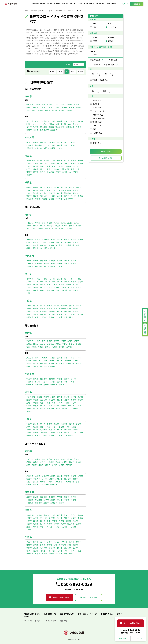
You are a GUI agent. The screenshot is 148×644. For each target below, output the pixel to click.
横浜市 (29, 142)
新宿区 (49, 105)
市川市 (43, 187)
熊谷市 (46, 160)
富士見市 (71, 169)
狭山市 (60, 163)
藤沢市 (73, 142)
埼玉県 (28, 156)
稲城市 (29, 130)
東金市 (49, 190)
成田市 (36, 190)
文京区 (56, 105)
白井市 (73, 196)
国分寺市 (67, 124)
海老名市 (38, 148)
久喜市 (49, 169)
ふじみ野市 (73, 172)
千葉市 (29, 187)
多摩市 (79, 127)
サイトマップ (51, 621)
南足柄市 (54, 148)
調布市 (80, 121)
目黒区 (36, 107)
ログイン (125, 4)
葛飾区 (61, 110)
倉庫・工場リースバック (88, 614)
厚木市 (67, 145)
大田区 (43, 107)
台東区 (63, 105)
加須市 (29, 163)
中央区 (38, 105)
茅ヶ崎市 (38, 145)
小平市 (44, 124)
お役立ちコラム (101, 4)
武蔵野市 (45, 121)
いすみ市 (59, 199)
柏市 (69, 190)
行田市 (60, 160)
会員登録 (137, 4)
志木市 (75, 166)
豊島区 (79, 107)
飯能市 (80, 160)
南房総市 (30, 199)
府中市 (67, 121)
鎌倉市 (67, 142)
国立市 (75, 124)
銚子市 (36, 187)
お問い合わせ (111, 4)
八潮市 (63, 169)
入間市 (61, 166)
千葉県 (28, 182)
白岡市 (29, 175)
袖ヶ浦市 (52, 196)
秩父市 (67, 160)
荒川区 (34, 110)
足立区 (55, 110)
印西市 (67, 196)
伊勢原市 (30, 148)
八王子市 (30, 121)
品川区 (29, 107)
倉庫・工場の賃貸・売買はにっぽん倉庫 (38, 11)
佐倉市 (43, 190)
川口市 (53, 160)
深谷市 (80, 163)
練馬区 (48, 110)
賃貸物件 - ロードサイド (64, 11)
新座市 (36, 169)
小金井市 (37, 124)
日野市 (51, 124)
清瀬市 (51, 127)
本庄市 (36, 163)
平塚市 (60, 142)
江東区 (77, 105)
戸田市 (55, 166)
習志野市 (62, 190)
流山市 (36, 193)
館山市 (56, 187)
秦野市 (60, 145)
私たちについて (89, 4)
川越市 (39, 160)
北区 (28, 110)
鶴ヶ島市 (50, 172)
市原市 (29, 193)
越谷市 (43, 166)
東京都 (28, 96)
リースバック (79, 4)
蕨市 (49, 166)
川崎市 (36, 142)
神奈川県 (29, 137)
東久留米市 (60, 127)
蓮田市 (29, 172)
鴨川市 (60, 193)
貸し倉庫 (50, 4)
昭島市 (73, 121)
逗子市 (46, 145)
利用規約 (64, 621)
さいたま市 (31, 160)
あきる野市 (44, 130)
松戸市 (72, 187)
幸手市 (43, 172)
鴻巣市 (73, 163)
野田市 (79, 187)
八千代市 (44, 193)
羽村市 (36, 130)
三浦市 (53, 145)
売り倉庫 (57, 4)
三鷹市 (53, 121)
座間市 (46, 148)
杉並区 (72, 107)
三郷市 (79, 169)
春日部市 (52, 163)
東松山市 (44, 163)
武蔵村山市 (70, 127)
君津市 (75, 193)
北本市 (56, 169)
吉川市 (65, 172)
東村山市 (59, 124)
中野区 (65, 107)
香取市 (44, 199)
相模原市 (44, 142)
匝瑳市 (38, 199)
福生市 (29, 127)
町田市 (29, 124)
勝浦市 (75, 190)
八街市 (60, 196)
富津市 (29, 196)
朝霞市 (68, 166)
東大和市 (44, 127)
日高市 (58, 172)
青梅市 (60, 121)
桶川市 (43, 169)
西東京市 (54, 130)
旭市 (55, 190)
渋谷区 (58, 107)
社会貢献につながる (39, 4)
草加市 (36, 166)
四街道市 (44, 196)
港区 (44, 105)
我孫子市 (52, 193)
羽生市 (67, 163)
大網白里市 (68, 199)
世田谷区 (50, 107)
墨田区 (70, 105)
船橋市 (49, 187)
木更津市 (64, 187)
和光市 (29, 169)
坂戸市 (36, 172)
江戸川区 (69, 110)
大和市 (73, 145)
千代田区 (30, 105)
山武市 (51, 199)
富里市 (80, 196)
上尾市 (29, 166)
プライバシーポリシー (33, 621)
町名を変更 (113, 60)
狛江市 (36, 127)
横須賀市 (52, 142)
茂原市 (29, 190)
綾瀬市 (61, 148)
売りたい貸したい (67, 4)
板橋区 (41, 110)
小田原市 (30, 145)
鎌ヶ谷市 (67, 193)
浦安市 (36, 196)
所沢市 (73, 160)
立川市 (38, 121)
